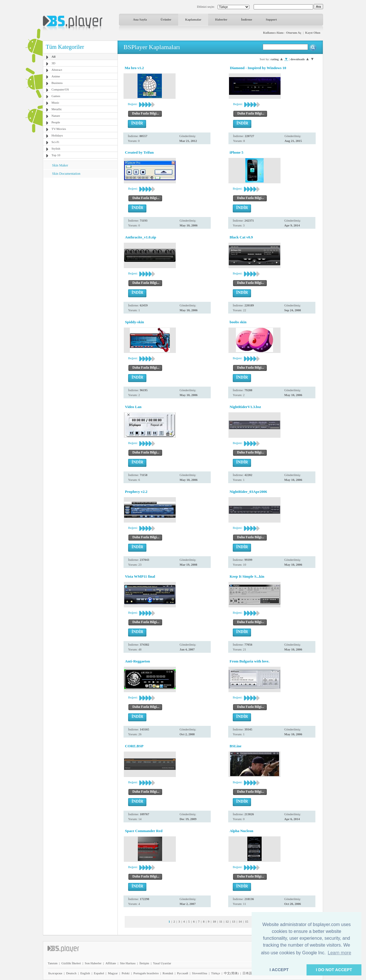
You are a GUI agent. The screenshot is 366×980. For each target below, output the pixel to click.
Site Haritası (128, 963)
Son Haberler (93, 963)
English (85, 973)
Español (99, 973)
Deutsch (71, 973)
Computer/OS (60, 89)
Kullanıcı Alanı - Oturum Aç (282, 33)
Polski (126, 973)
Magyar (113, 973)
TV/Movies (59, 129)
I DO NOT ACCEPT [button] (334, 970)
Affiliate (111, 963)
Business (57, 83)
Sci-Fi (55, 142)
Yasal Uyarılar (162, 963)
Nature (56, 116)
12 (227, 921)
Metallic (57, 109)
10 (214, 921)
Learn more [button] (339, 953)
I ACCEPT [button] (279, 970)
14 (240, 921)
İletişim (144, 963)
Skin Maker (60, 165)
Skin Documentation (66, 174)
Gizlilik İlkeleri (71, 963)
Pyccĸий (183, 973)
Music (55, 103)
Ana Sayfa (140, 19)
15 (247, 921)
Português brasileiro (146, 973)
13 (234, 921)
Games (56, 96)
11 (221, 921)
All (53, 57)
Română (168, 973)
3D (53, 63)
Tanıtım (53, 963)
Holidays (57, 135)
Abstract (57, 70)
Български (55, 973)
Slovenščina (199, 973)
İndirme (247, 19)
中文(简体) (231, 973)
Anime (56, 76)
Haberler (221, 19)
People (56, 122)
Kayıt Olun (313, 33)
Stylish (56, 148)
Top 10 (56, 155)
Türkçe (215, 973)
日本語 (247, 973)
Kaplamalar (193, 19)
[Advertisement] (80, 213)
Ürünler (166, 19)
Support (271, 19)
